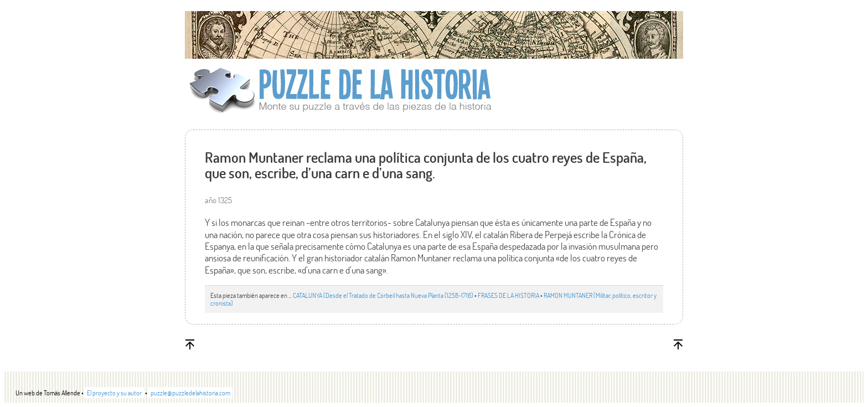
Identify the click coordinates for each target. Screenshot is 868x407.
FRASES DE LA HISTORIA (508, 295)
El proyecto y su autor (114, 393)
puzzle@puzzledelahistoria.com (190, 393)
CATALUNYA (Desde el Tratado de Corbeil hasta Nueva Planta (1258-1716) (383, 295)
